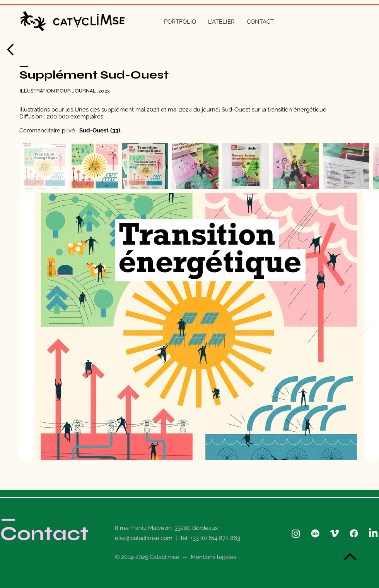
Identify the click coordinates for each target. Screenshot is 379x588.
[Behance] (315, 533)
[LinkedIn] (373, 533)
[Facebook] (354, 533)
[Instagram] (296, 533)
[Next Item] (365, 327)
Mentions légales (213, 557)
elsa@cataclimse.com (144, 538)
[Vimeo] (335, 533)
